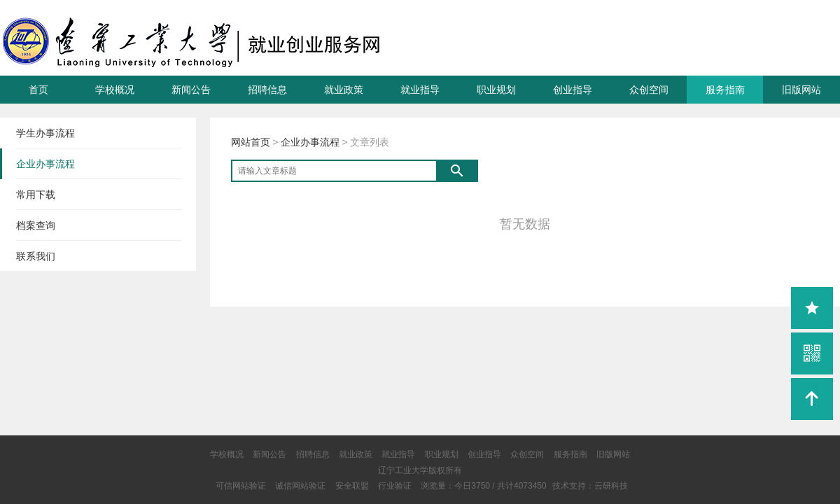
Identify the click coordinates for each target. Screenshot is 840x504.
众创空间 (649, 90)
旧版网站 (801, 90)
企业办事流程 (310, 142)
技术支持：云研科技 (590, 486)
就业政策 (344, 90)
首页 (38, 90)
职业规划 (496, 90)
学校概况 (115, 90)
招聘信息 (267, 90)
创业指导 (573, 90)
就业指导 (420, 90)
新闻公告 (191, 90)
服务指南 (725, 90)
